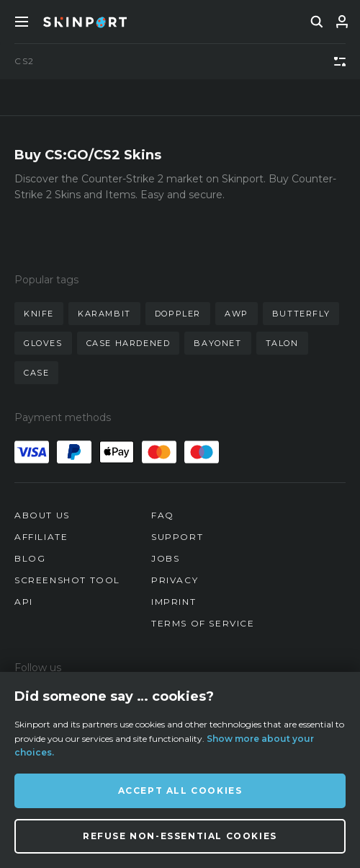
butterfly (301, 314)
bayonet (217, 343)
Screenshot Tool (67, 580)
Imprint (174, 602)
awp (237, 314)
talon (282, 343)
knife (39, 314)
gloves (43, 343)
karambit (104, 314)
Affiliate (41, 537)
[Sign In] (342, 22)
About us (42, 515)
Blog (30, 558)
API (24, 602)
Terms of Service (203, 623)
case (36, 373)
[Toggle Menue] (22, 22)
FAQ (163, 515)
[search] (317, 22)
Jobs (165, 558)
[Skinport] (85, 22)
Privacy (175, 580)
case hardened (129, 343)
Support (177, 537)
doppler (178, 314)
